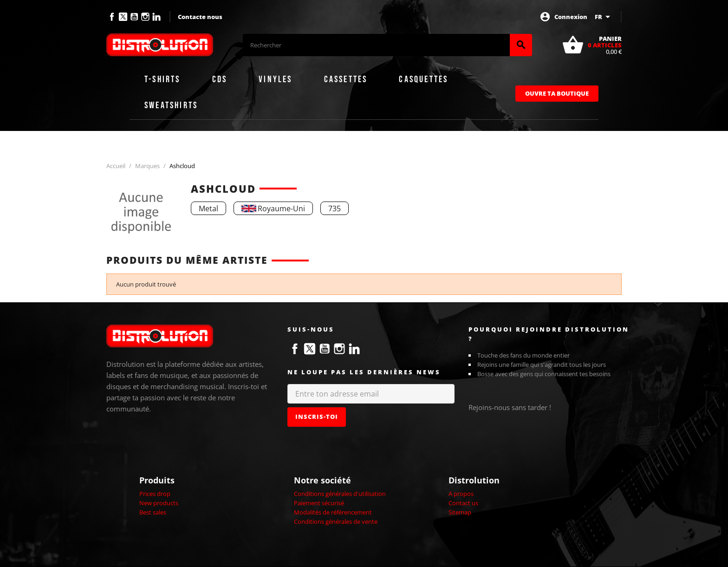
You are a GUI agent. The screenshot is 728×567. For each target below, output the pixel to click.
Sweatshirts (171, 105)
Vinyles (275, 79)
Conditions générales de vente (336, 521)
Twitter (123, 17)
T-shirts (162, 79)
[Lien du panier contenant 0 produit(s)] (592, 45)
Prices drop (155, 494)
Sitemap (460, 512)
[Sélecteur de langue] (604, 17)
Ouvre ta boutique (557, 93)
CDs (220, 79)
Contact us (463, 503)
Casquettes (423, 79)
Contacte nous (200, 17)
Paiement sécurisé (319, 503)
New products (159, 503)
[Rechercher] (376, 45)
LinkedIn (156, 17)
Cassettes (346, 79)
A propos (461, 494)
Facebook (112, 17)
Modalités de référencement (333, 512)
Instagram (145, 17)
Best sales (153, 512)
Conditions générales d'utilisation (340, 494)
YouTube (134, 17)
